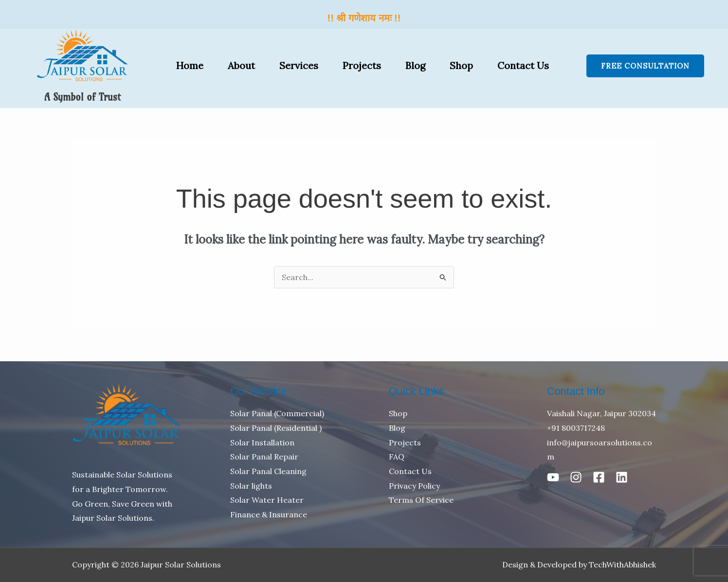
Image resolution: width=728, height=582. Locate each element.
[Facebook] (599, 477)
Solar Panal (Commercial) (277, 413)
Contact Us (523, 65)
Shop (461, 65)
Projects (362, 65)
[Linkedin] (622, 477)
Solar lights (251, 486)
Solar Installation (262, 442)
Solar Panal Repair (264, 457)
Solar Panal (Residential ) (276, 428)
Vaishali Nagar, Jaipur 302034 (601, 413)
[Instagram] (576, 477)
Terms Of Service (421, 500)
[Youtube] (553, 477)
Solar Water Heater (267, 500)
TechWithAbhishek (622, 564)
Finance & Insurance (269, 514)
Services (299, 65)
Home (190, 65)
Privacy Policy (414, 486)
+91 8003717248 (576, 428)
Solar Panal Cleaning (268, 471)
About (241, 65)
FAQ (397, 457)
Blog (415, 65)
